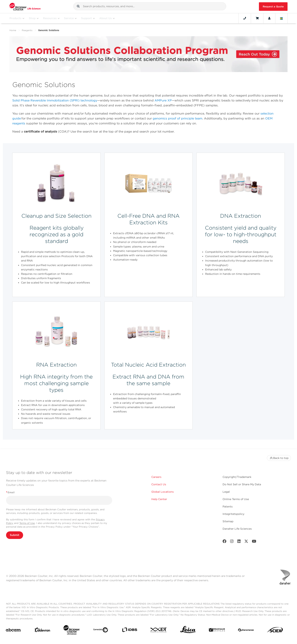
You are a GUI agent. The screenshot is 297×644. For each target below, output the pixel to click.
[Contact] (245, 18)
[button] (78, 6)
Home (13, 30)
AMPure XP (163, 100)
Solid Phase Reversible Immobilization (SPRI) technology (55, 100)
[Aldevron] (42, 631)
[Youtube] (254, 542)
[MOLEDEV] (217, 631)
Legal (226, 492)
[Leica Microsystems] (188, 631)
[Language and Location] (281, 18)
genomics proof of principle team (177, 118)
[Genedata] (101, 631)
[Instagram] (232, 542)
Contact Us (159, 484)
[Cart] (257, 18)
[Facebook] (224, 542)
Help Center (159, 499)
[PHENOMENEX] (246, 631)
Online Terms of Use (236, 499)
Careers (156, 477)
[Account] (269, 18)
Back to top (279, 458)
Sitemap (228, 521)
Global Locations (163, 492)
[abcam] (13, 631)
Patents (228, 507)
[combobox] (150, 6)
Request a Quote (273, 7)
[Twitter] (246, 542)
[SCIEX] (275, 631)
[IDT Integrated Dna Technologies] (159, 631)
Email (10, 492)
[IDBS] (130, 631)
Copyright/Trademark (237, 477)
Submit (15, 535)
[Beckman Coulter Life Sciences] (71, 631)
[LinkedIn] (239, 542)
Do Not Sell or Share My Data (242, 484)
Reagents (27, 30)
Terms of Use (27, 523)
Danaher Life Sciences (237, 529)
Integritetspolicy (233, 514)
